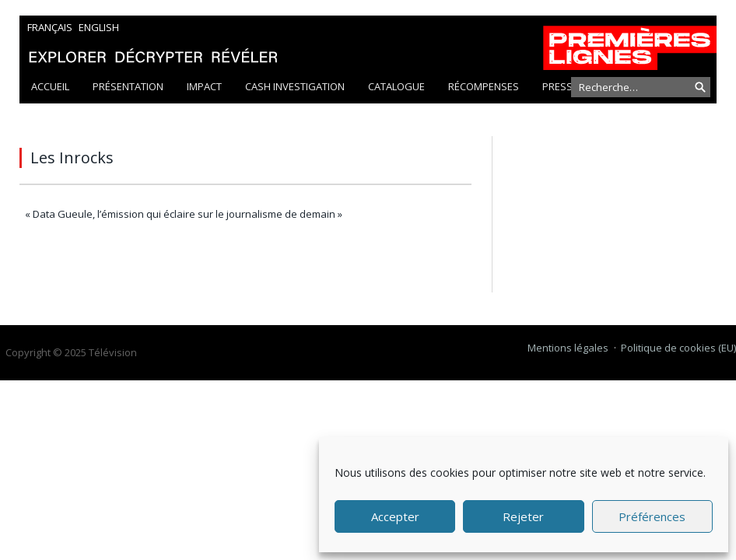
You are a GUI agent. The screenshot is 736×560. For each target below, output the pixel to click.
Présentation (128, 86)
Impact (204, 86)
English (99, 27)
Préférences (652, 516)
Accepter (395, 516)
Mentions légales (568, 348)
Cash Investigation (295, 86)
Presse (560, 86)
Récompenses (484, 86)
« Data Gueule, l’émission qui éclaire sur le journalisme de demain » (184, 214)
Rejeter (523, 516)
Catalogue (396, 86)
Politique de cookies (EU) (678, 348)
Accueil (50, 86)
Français (50, 27)
